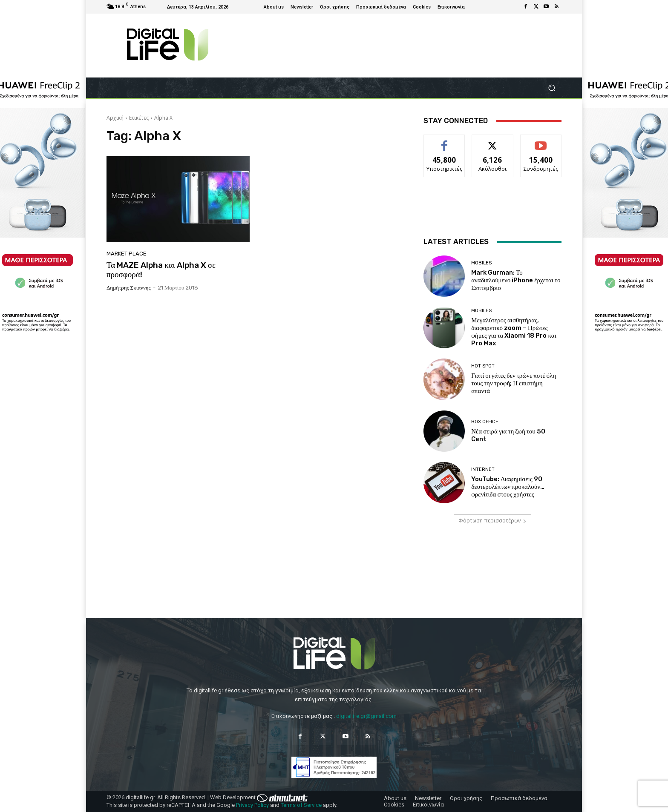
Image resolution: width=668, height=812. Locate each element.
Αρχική (115, 118)
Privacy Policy (252, 805)
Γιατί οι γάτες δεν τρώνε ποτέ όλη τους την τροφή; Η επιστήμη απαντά (514, 383)
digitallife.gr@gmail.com (366, 716)
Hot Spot (483, 366)
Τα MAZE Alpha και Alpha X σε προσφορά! (161, 270)
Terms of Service (301, 805)
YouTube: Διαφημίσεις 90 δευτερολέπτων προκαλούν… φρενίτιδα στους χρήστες (508, 487)
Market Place (127, 254)
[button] (551, 88)
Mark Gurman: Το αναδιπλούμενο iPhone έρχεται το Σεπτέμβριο (516, 280)
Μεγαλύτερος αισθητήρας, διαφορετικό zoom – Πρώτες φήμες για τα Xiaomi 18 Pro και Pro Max (514, 332)
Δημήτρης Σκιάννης (129, 288)
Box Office (485, 422)
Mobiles (481, 263)
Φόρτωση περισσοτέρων (492, 521)
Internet (483, 469)
